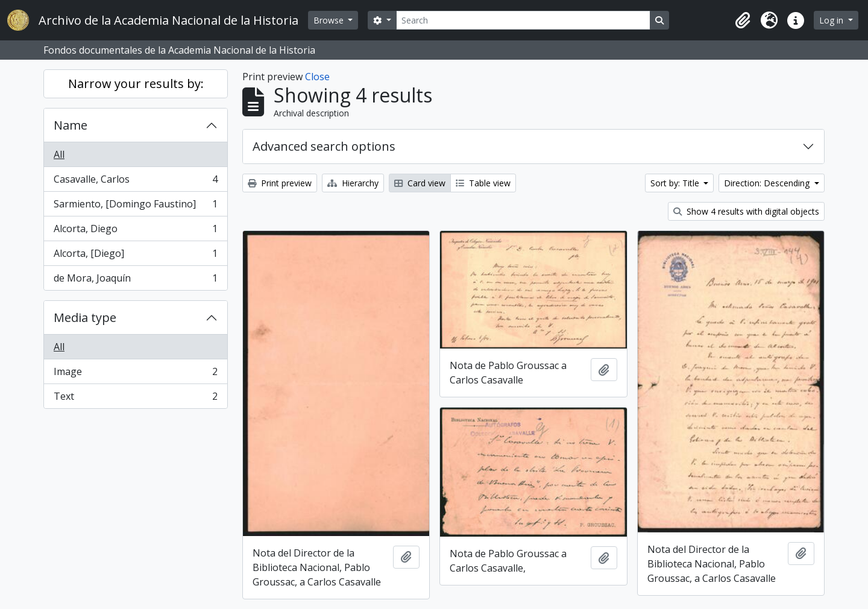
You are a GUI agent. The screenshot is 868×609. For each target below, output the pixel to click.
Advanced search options (324, 146)
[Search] (523, 20)
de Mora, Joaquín (135, 280)
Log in (832, 20)
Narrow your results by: (136, 84)
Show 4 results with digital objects (746, 211)
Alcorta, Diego (135, 231)
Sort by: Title (676, 183)
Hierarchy (353, 183)
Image (135, 374)
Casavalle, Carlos (135, 182)
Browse (330, 20)
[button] (743, 21)
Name (71, 125)
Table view (483, 183)
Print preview (280, 183)
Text (135, 399)
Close (317, 77)
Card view (420, 183)
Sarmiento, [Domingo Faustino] (135, 207)
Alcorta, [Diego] (135, 256)
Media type (85, 317)
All (59, 154)
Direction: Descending (768, 183)
